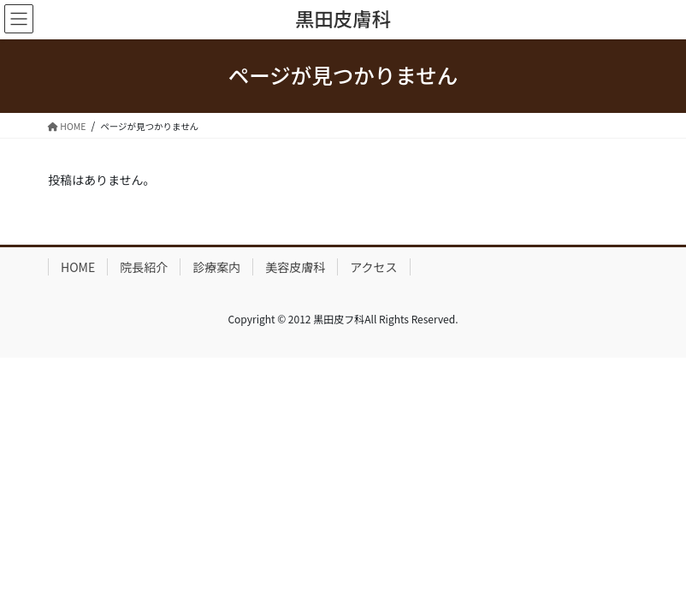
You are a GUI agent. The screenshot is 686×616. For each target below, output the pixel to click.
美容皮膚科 (295, 267)
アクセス (373, 267)
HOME (78, 267)
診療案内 (216, 267)
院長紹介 (144, 267)
